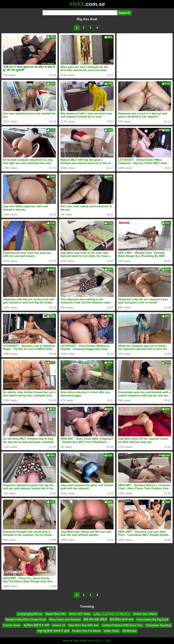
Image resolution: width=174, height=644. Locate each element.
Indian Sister (112, 631)
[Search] (80, 13)
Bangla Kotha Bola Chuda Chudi (26, 620)
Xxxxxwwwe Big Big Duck (152, 620)
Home (67, 641)
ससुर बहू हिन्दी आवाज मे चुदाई (53, 631)
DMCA (86, 641)
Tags (76, 641)
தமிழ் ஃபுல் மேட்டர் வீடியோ (112, 614)
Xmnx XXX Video (80, 614)
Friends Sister (12, 625)
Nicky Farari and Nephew (65, 620)
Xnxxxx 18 (59, 625)
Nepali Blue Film (56, 614)
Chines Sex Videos (145, 614)
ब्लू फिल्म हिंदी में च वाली (36, 625)
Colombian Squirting (158, 625)
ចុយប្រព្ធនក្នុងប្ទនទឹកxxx (30, 614)
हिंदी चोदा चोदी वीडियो (95, 620)
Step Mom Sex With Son (84, 625)
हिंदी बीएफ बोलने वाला (122, 620)
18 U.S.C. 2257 (102, 641)
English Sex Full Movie (86, 631)
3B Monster (130, 631)
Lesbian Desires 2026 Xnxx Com (122, 625)
